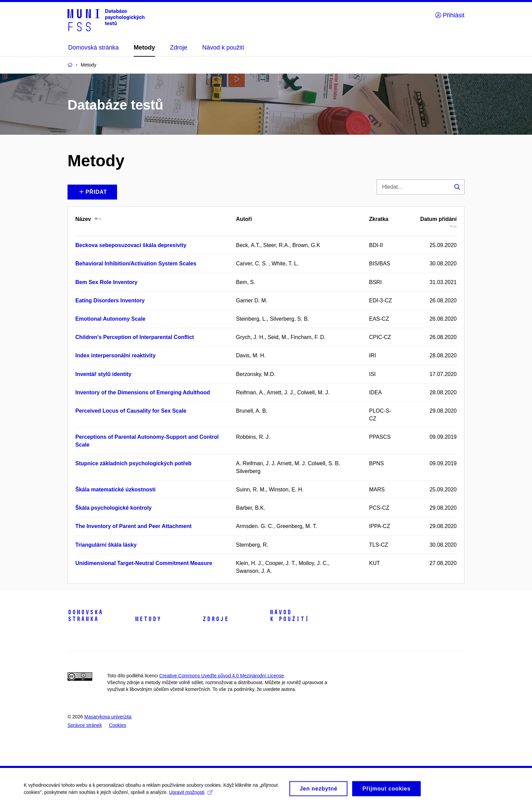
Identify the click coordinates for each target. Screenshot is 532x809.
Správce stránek (85, 725)
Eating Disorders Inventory (110, 300)
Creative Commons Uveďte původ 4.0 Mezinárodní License (221, 676)
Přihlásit (450, 15)
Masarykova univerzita (108, 717)
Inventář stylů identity (103, 374)
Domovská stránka (85, 616)
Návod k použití (289, 616)
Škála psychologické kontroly (113, 508)
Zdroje (215, 619)
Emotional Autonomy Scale (110, 319)
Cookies (118, 725)
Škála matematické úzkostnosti (116, 490)
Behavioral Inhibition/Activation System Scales (136, 264)
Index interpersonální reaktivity (116, 355)
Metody (148, 619)
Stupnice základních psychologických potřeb (133, 463)
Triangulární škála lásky (106, 545)
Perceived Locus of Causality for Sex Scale (131, 411)
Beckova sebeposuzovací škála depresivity (131, 245)
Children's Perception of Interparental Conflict (135, 337)
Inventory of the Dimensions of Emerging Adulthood (143, 392)
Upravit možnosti (191, 794)
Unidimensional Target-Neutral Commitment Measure (144, 563)
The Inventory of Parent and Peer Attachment (134, 526)
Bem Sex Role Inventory (106, 282)
